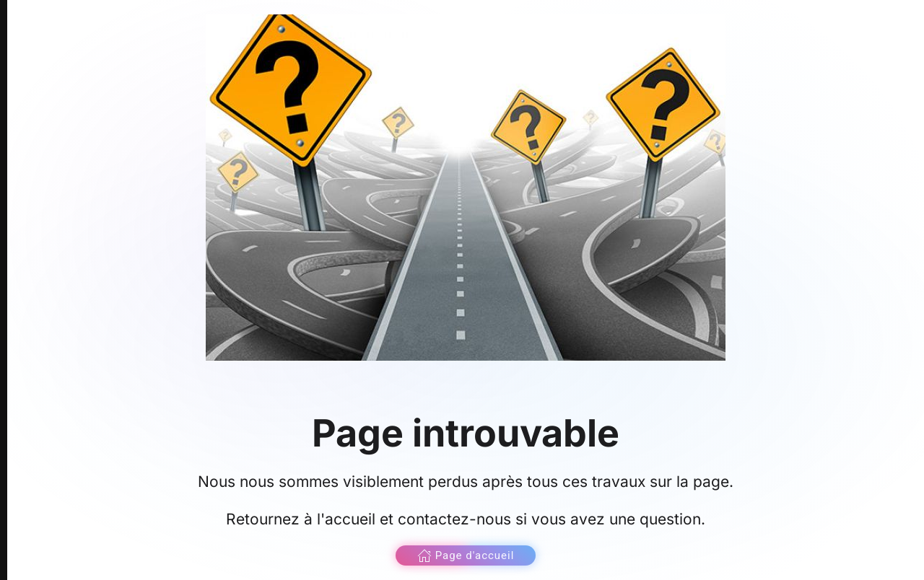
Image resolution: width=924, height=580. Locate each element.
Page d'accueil (466, 555)
